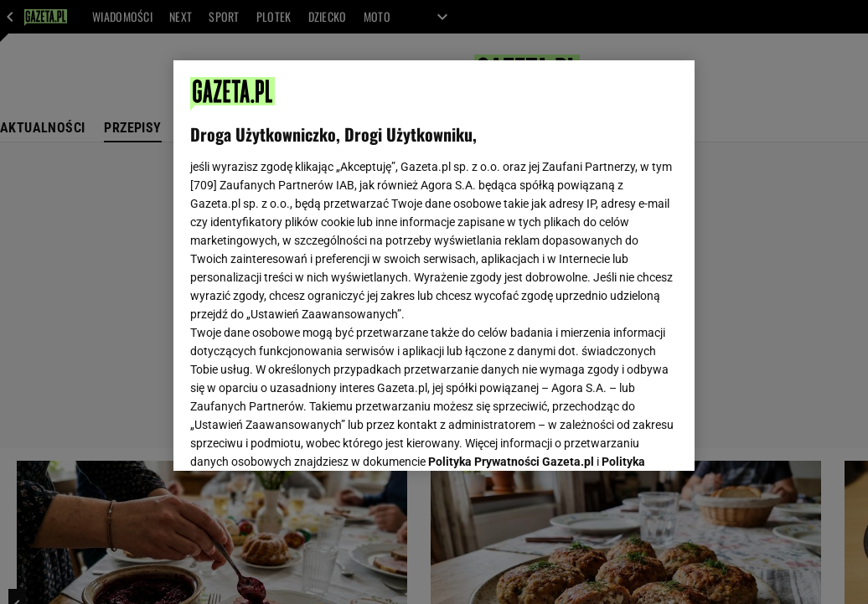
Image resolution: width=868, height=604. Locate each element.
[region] (434, 266)
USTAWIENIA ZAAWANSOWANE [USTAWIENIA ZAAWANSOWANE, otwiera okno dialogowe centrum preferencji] (300, 437)
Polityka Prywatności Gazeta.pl (511, 249)
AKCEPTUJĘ (621, 438)
